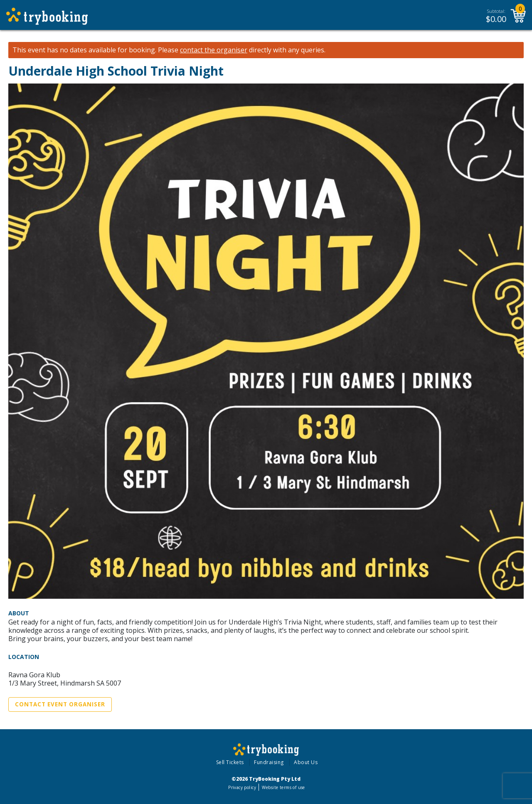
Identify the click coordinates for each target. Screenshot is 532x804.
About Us (306, 762)
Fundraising (269, 762)
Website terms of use (283, 787)
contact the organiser (214, 50)
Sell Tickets (230, 762)
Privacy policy (242, 787)
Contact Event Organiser (60, 704)
